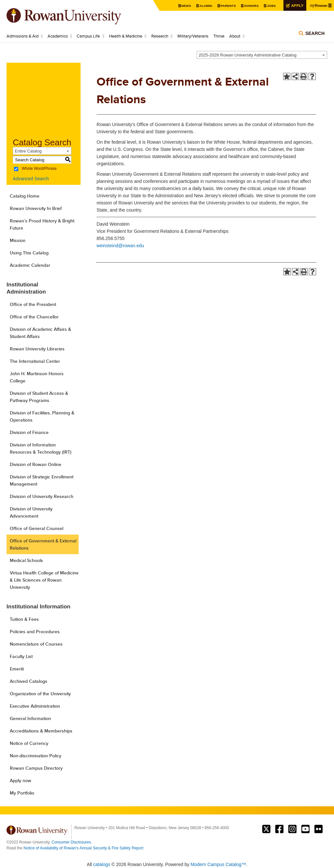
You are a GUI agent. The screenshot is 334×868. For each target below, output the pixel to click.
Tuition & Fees (24, 619)
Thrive (219, 36)
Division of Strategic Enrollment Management (42, 480)
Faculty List (21, 656)
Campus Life (88, 36)
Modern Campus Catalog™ (218, 864)
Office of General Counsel (37, 528)
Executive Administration (35, 706)
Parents (227, 6)
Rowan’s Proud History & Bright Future (42, 224)
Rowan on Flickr (319, 829)
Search (315, 33)
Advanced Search (31, 179)
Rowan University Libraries (37, 349)
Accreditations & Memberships (41, 731)
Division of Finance (29, 432)
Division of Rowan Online (36, 464)
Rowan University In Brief (36, 208)
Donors (250, 6)
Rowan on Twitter (266, 829)
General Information (30, 718)
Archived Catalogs (29, 681)
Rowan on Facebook (279, 829)
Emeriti (17, 669)
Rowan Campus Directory (36, 768)
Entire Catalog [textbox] (28, 151)
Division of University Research (42, 496)
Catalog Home (25, 196)
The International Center (35, 361)
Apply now (21, 780)
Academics (58, 36)
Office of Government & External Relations (43, 544)
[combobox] (262, 55)
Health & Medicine (126, 36)
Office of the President (33, 304)
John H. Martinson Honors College (37, 377)
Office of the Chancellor (34, 317)
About (235, 36)
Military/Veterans (193, 36)
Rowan (319, 5)
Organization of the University (40, 694)
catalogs (102, 864)
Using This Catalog (29, 253)
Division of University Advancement (31, 512)
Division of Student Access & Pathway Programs (39, 397)
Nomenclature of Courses (36, 644)
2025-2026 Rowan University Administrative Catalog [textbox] (248, 55)
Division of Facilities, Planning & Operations (42, 416)
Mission (18, 240)
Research (160, 36)
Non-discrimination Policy (36, 756)
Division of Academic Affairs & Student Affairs (40, 333)
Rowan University (73, 16)
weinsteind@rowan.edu (120, 246)
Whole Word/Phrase (39, 169)
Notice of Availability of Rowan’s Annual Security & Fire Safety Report (83, 848)
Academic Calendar (30, 265)
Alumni (205, 6)
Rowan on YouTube (305, 829)
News (185, 6)
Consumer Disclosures (71, 842)
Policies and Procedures (35, 632)
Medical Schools (26, 560)
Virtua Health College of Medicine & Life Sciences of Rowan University (44, 580)
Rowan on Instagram (292, 829)
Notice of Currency (29, 743)
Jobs (270, 6)
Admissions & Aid (23, 36)
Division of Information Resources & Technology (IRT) (41, 448)
